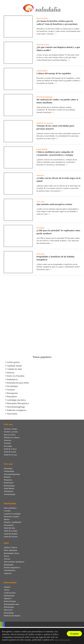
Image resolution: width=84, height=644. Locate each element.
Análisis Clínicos (10, 547)
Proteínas (7, 443)
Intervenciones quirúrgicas (14, 562)
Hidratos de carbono (12, 437)
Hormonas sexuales (11, 516)
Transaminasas (10, 570)
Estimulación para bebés (18, 383)
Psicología (41, 228)
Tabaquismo (9, 491)
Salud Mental (9, 488)
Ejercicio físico (42, 18)
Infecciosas (8, 610)
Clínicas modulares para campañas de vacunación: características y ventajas (55, 153)
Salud (6, 543)
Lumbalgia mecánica (16, 400)
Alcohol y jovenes (11, 432)
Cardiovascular (10, 593)
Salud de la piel (10, 452)
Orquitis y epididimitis (13, 522)
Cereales (7, 511)
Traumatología (9, 494)
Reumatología (9, 486)
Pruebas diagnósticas (12, 567)
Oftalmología (9, 471)
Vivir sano (40, 201)
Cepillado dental (14, 366)
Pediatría (7, 477)
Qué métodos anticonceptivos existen (54, 204)
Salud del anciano (11, 536)
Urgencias (8, 573)
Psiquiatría (8, 480)
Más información (62, 640)
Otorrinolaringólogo (16, 407)
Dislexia (10, 373)
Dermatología (9, 596)
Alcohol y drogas (11, 429)
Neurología (8, 468)
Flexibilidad (12, 386)
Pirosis (6, 556)
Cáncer (7, 590)
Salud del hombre (11, 534)
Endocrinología (10, 601)
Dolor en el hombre (16, 376)
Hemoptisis (12, 396)
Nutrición (40, 175)
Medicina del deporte (12, 616)
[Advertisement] (42, 315)
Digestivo (8, 598)
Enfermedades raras (11, 604)
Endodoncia (12, 379)
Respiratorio (9, 483)
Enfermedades (10, 583)
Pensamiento (9, 525)
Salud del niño (9, 528)
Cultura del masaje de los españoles (54, 73)
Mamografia (9, 565)
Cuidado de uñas (14, 369)
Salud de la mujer (11, 531)
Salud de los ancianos (45, 123)
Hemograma (12, 393)
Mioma (7, 519)
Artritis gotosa (13, 362)
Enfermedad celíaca (11, 553)
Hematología (9, 607)
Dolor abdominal (10, 550)
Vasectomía (12, 414)
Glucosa (7, 559)
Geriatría (11, 390)
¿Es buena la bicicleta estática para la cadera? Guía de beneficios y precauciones (57, 22)
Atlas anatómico (10, 508)
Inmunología (9, 613)
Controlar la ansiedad (12, 514)
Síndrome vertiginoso (16, 410)
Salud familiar (42, 71)
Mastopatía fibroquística (18, 403)
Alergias (7, 587)
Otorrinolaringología (44, 97)
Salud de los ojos (10, 455)
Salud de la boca (43, 44)
